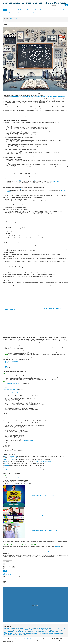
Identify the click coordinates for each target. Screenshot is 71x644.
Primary (25, 628)
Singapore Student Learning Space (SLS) (26, 180)
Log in (5, 571)
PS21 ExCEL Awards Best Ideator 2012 (44, 496)
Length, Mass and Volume (48, 632)
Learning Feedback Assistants (52, 185)
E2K (17, 630)
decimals (17, 628)
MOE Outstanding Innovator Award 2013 (44, 515)
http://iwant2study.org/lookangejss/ (13, 392)
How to (20, 10)
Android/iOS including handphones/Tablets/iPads (35, 630)
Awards (51, 10)
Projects (42, 10)
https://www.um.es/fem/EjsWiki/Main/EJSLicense (21, 640)
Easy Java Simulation (9, 460)
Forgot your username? (7, 573)
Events (47, 10)
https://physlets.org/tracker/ (8, 387)
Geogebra (7, 364)
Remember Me (7, 569)
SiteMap (56, 10)
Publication (36, 10)
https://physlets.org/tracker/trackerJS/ (10, 390)
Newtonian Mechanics (56, 630)
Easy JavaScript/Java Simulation (11, 361)
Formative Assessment (28, 10)
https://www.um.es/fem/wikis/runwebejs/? (17, 458)
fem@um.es (58, 547)
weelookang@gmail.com (42, 411)
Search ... (51, 4)
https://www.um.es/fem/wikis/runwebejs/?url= (12, 385)
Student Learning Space (17, 635)
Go (67, 5)
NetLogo (6, 368)
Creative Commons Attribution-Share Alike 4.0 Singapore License (25, 639)
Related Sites (62, 10)
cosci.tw (53, 629)
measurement (34, 632)
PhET (6, 366)
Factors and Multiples (8, 630)
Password (4, 563)
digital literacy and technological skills (27, 189)
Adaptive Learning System (54, 181)
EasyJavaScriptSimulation (20, 632)
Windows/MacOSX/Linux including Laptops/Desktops (45, 633)
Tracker (6, 363)
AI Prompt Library (30, 12)
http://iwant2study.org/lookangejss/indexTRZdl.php (16, 419)
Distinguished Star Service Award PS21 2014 (46, 531)
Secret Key (4, 566)
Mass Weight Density (8, 629)
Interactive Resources (12, 10)
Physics (32, 629)
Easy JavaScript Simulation (10, 456)
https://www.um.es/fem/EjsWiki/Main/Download (12, 383)
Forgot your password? (7, 574)
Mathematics (9, 633)
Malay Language (60, 629)
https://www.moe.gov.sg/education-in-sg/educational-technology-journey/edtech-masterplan (37, 97)
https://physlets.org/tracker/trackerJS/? (44, 461)
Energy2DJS (7, 365)
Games (7, 631)
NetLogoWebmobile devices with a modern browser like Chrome (17, 469)
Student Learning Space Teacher (18, 12)
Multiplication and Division (22, 633)
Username (4, 561)
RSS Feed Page (7, 12)
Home (5, 10)
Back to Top (66, 639)
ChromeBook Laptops (43, 628)
